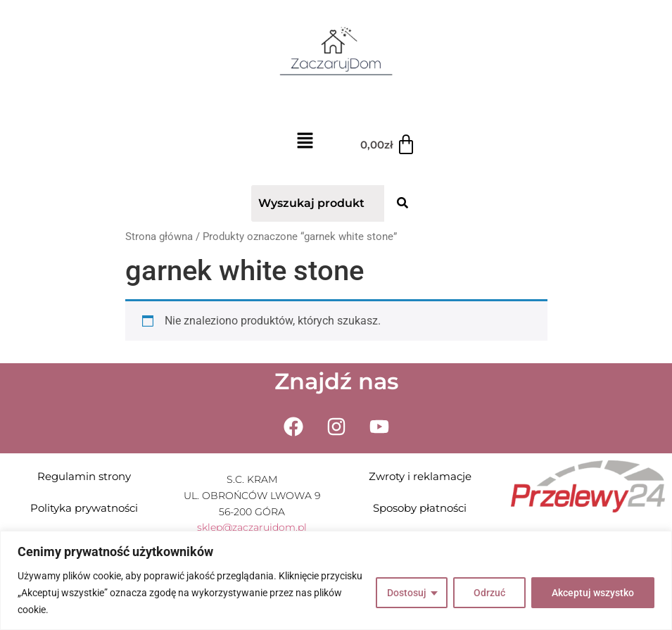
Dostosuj (407, 593)
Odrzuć (489, 593)
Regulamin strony (84, 476)
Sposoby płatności (420, 508)
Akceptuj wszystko (593, 593)
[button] (305, 143)
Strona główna (159, 237)
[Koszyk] (389, 145)
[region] (336, 580)
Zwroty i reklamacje (420, 476)
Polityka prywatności (84, 508)
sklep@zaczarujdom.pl (252, 527)
